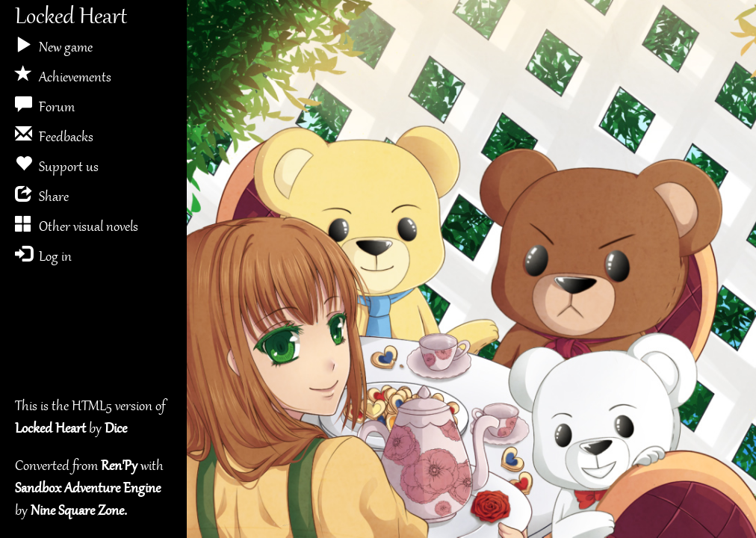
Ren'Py (119, 467)
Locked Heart (71, 18)
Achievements (63, 75)
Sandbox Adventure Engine (88, 489)
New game (54, 45)
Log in (43, 254)
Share (42, 195)
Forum (45, 105)
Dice (116, 429)
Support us (57, 165)
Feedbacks (54, 135)
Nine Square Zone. (79, 511)
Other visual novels (77, 225)
